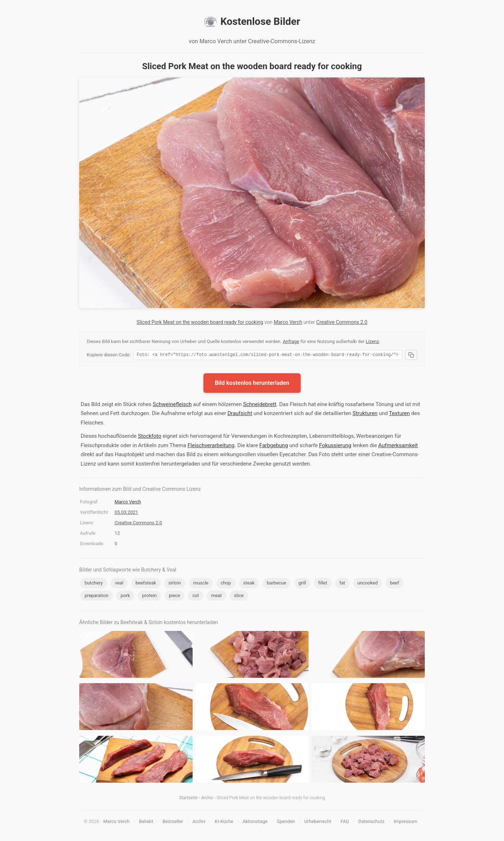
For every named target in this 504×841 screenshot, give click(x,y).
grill (302, 584)
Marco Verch (288, 322)
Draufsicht (240, 414)
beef (395, 584)
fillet (323, 584)
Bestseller (173, 822)
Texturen (400, 414)
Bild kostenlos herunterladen (252, 384)
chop (226, 584)
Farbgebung (273, 446)
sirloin (175, 584)
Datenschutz (371, 822)
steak (249, 584)
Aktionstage (255, 822)
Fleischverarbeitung (211, 446)
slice (239, 597)
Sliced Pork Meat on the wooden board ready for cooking (200, 322)
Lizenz (372, 341)
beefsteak (146, 584)
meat (216, 597)
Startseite (188, 799)
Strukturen (365, 414)
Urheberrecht (318, 822)
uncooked (368, 584)
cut (195, 597)
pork (125, 597)
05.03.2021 (126, 513)
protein (149, 597)
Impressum (406, 822)
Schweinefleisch (172, 405)
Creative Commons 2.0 (342, 322)
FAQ (345, 822)
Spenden (286, 822)
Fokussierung (335, 446)
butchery (94, 584)
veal (119, 584)
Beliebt (146, 822)
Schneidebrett (260, 405)
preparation (96, 597)
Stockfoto (150, 437)
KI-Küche (224, 822)
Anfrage (291, 341)
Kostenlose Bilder (252, 22)
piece (174, 597)
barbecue (276, 584)
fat (342, 584)
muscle (201, 584)
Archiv (207, 799)
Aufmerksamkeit (398, 446)
